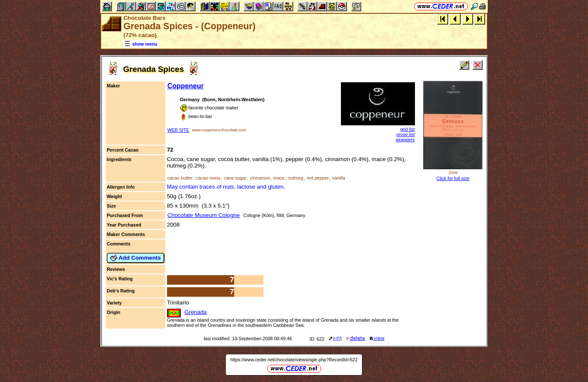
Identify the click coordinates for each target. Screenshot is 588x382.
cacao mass (208, 178)
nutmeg (296, 178)
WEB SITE (178, 130)
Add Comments (136, 258)
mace (279, 178)
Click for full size (453, 178)
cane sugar (235, 178)
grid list (408, 129)
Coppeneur (186, 86)
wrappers (405, 140)
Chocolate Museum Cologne (204, 215)
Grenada (195, 312)
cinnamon (260, 178)
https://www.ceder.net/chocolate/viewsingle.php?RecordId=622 (294, 360)
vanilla (339, 178)
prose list (406, 134)
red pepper (318, 178)
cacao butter (180, 178)
